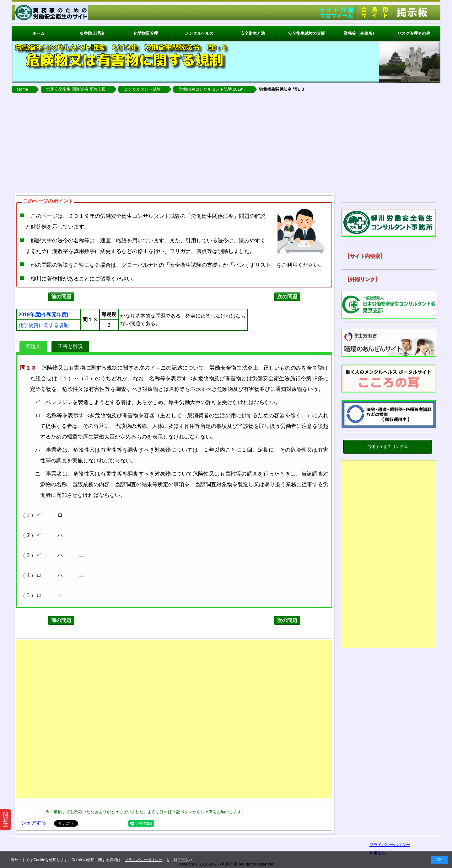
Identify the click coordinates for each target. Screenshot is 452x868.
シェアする (34, 823)
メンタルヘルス (199, 33)
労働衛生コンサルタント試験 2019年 (213, 89)
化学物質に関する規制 (44, 325)
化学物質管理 (146, 33)
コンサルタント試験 (142, 89)
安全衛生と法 (253, 33)
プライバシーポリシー (143, 860)
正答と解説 (70, 346)
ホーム (38, 33)
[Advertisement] (226, 143)
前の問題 (61, 297)
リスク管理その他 (414, 33)
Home (23, 89)
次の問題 (287, 297)
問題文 (33, 346)
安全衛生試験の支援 (307, 33)
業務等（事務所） (360, 33)
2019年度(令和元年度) (43, 315)
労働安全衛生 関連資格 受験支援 (76, 89)
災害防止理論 (92, 33)
